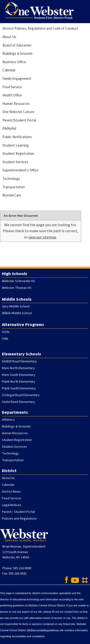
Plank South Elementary (19, 388)
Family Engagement (17, 78)
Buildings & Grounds (18, 53)
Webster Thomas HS (17, 288)
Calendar (9, 70)
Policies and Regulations (19, 519)
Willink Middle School (17, 313)
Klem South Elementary (19, 375)
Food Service (12, 87)
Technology (11, 179)
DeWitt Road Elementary (19, 361)
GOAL (6, 332)
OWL (5, 339)
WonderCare (12, 195)
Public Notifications (17, 137)
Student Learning (16, 145)
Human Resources (16, 104)
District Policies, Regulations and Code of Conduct (40, 28)
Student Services (15, 162)
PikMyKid (9, 128)
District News (11, 492)
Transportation (14, 187)
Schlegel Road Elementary (21, 395)
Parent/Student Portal (19, 120)
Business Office (14, 62)
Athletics (8, 420)
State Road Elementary (18, 402)
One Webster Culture (18, 112)
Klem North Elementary (18, 368)
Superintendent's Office (20, 170)
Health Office (12, 95)
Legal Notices (12, 505)
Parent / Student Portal (18, 512)
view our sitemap (42, 237)
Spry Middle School (16, 306)
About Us (9, 37)
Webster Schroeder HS (18, 281)
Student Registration (18, 153)
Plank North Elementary (19, 382)
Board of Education (17, 45)
